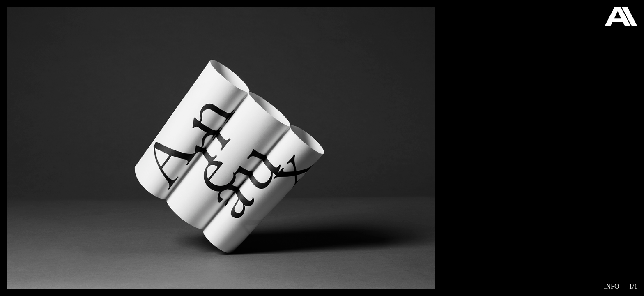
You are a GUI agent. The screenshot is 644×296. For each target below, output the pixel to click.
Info (611, 286)
